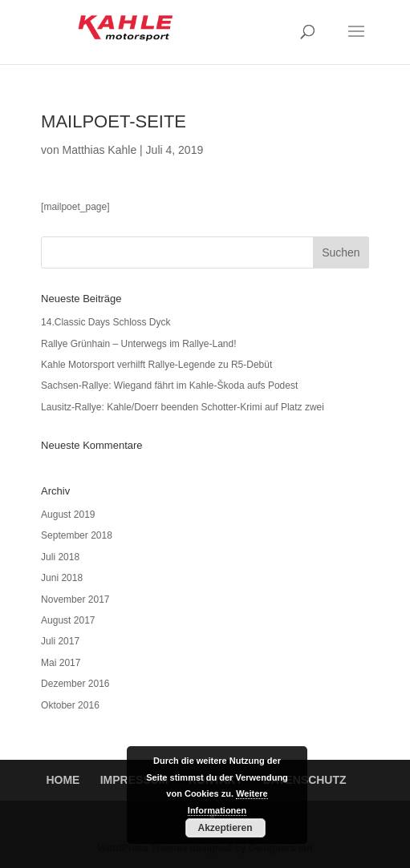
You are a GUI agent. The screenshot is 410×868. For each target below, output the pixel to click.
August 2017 (68, 620)
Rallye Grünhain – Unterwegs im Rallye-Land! (138, 344)
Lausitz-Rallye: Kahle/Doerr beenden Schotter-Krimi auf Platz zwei (183, 407)
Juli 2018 (60, 557)
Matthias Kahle (100, 150)
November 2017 (75, 600)
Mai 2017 (61, 663)
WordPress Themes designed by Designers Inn (205, 848)
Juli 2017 (60, 641)
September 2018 (77, 535)
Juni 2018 (62, 578)
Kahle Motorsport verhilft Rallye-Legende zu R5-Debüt (156, 365)
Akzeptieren (225, 828)
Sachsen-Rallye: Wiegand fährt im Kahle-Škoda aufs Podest (169, 386)
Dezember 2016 (75, 684)
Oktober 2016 (70, 705)
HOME (63, 780)
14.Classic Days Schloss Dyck (106, 322)
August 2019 (68, 515)
